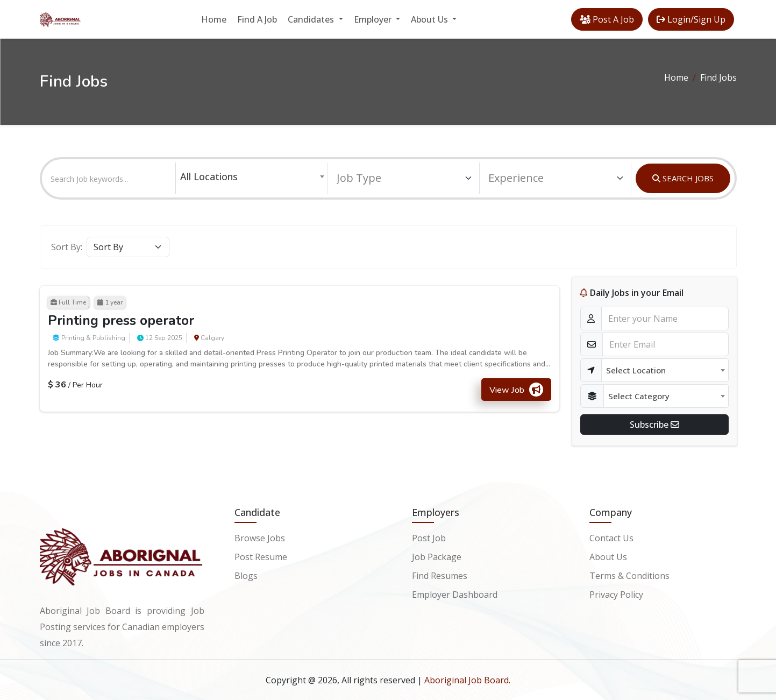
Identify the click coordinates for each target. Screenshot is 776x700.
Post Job (429, 538)
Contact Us (611, 538)
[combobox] (252, 176)
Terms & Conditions (629, 575)
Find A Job (257, 19)
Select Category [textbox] (639, 396)
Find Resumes (440, 575)
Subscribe (654, 425)
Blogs (246, 575)
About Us (608, 556)
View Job (516, 390)
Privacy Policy (616, 593)
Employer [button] (374, 19)
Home (214, 19)
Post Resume (261, 556)
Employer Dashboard (455, 593)
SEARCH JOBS (683, 178)
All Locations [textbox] (209, 176)
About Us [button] (430, 19)
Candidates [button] (312, 19)
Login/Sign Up (691, 19)
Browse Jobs (260, 538)
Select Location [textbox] (636, 370)
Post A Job (607, 19)
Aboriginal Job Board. (467, 680)
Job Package (437, 556)
